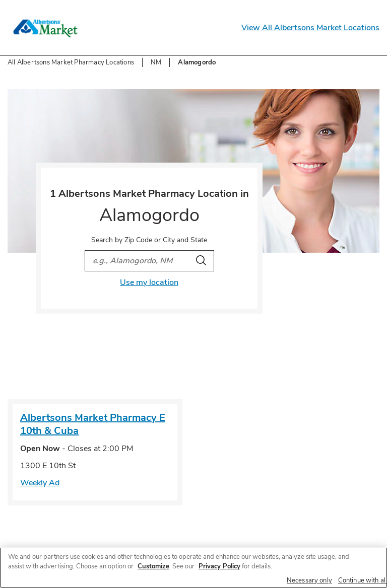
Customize (153, 566)
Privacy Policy (219, 566)
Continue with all (363, 580)
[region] (193, 568)
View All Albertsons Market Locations (310, 28)
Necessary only (309, 580)
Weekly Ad (40, 483)
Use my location (149, 282)
